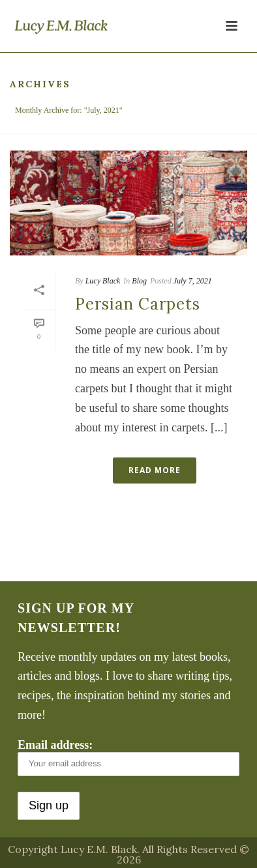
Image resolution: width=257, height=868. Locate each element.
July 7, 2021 (193, 281)
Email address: (128, 757)
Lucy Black (103, 281)
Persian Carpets (138, 304)
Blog (139, 281)
